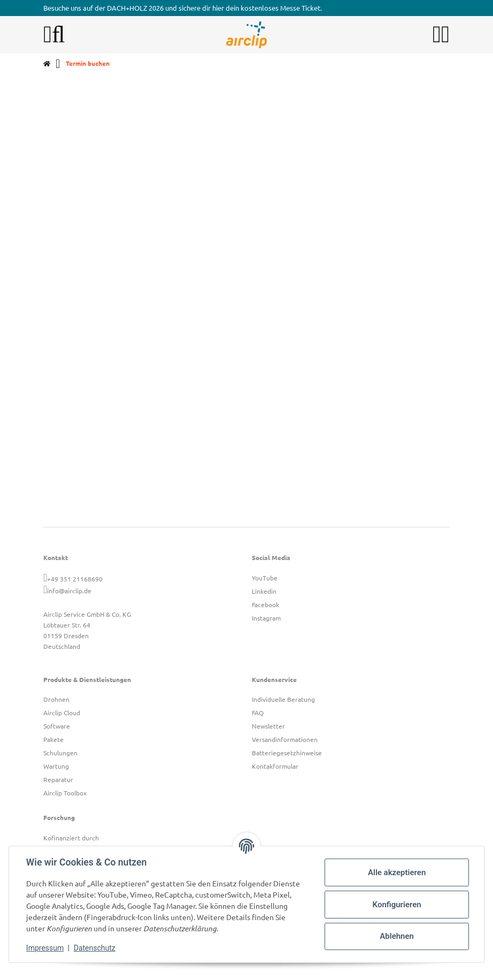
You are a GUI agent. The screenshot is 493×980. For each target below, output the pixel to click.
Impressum (45, 948)
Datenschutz (95, 948)
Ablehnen (397, 936)
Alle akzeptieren (397, 872)
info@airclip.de (69, 591)
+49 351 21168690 (75, 579)
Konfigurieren (396, 905)
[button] (437, 35)
